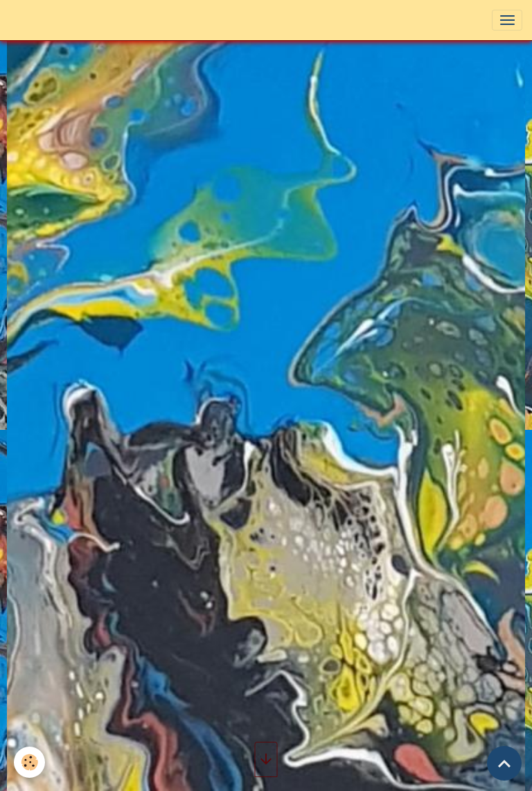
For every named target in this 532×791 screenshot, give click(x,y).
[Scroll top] (504, 763)
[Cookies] (29, 762)
